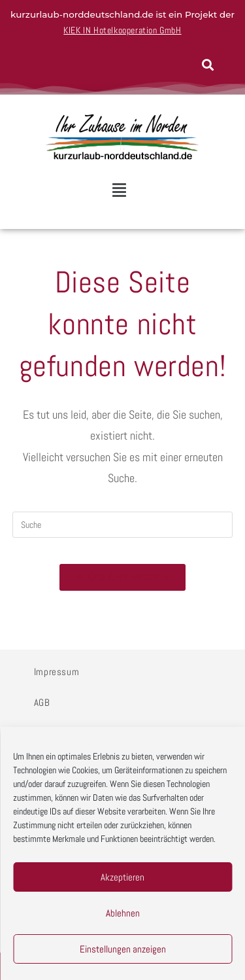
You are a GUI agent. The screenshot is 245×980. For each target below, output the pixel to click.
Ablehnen (123, 913)
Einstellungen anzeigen (123, 949)
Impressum (57, 672)
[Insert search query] (123, 525)
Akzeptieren (122, 877)
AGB (42, 702)
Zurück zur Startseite (123, 577)
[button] (119, 190)
